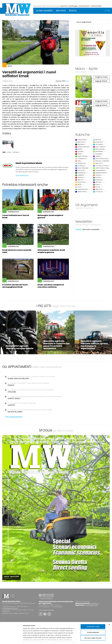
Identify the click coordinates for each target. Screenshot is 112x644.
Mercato (99, 189)
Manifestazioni (101, 173)
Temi (79, 161)
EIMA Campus (100, 147)
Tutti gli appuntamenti (14, 417)
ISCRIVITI (79, 229)
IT (106, 11)
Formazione (82, 140)
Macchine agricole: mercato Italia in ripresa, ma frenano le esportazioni (95, 345)
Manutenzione (83, 168)
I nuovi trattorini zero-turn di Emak (16, 216)
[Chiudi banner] (109, 615)
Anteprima (99, 152)
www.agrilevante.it (92, 605)
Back (67, 81)
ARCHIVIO (61, 11)
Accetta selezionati (93, 623)
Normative (81, 163)
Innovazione (100, 149)
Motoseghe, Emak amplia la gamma (50, 216)
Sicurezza (81, 166)
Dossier (80, 152)
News (79, 185)
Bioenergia (81, 173)
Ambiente (81, 175)
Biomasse (99, 180)
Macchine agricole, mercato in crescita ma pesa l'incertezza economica (56, 345)
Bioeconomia (82, 156)
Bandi (79, 154)
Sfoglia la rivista (101, 77)
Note (79, 187)
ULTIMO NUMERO (44, 11)
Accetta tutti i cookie (93, 617)
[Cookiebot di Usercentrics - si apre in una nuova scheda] (11, 641)
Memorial (81, 144)
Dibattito (99, 163)
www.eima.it (95, 603)
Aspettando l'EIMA (102, 168)
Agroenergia (100, 170)
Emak (9, 152)
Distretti (81, 177)
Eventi (98, 185)
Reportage (81, 182)
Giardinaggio (83, 189)
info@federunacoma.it (10, 608)
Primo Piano (82, 192)
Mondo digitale (83, 147)
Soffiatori (16, 152)
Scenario (99, 154)
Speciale (98, 182)
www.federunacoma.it (46, 610)
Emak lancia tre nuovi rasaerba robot (17, 251)
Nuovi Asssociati (102, 159)
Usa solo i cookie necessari (93, 629)
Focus (98, 187)
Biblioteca (81, 142)
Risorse (98, 140)
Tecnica (98, 175)
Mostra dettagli (92, 641)
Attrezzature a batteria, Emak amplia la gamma (51, 251)
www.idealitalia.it (22, 175)
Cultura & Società (102, 166)
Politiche (81, 170)
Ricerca (98, 177)
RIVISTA (73, 11)
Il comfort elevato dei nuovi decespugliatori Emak (15, 286)
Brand (80, 149)
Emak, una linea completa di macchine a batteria (51, 286)
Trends (98, 156)
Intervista (99, 142)
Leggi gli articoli (101, 81)
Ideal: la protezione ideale (29, 163)
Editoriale (99, 144)
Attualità (99, 192)
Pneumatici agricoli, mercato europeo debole (20, 347)
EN (108, 11)
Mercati (80, 180)
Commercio (82, 159)
